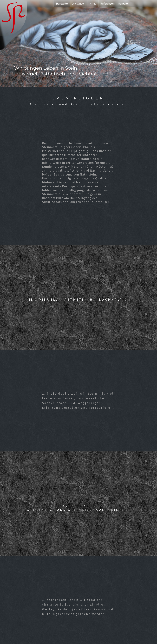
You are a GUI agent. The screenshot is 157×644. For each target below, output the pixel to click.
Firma (93, 3)
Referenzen (107, 3)
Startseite (62, 3)
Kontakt (123, 3)
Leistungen (79, 3)
